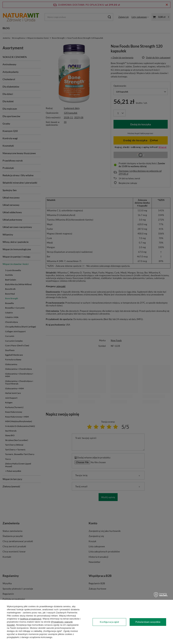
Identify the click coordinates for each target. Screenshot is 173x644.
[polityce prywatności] (31, 619)
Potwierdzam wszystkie (148, 622)
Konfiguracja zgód (109, 622)
